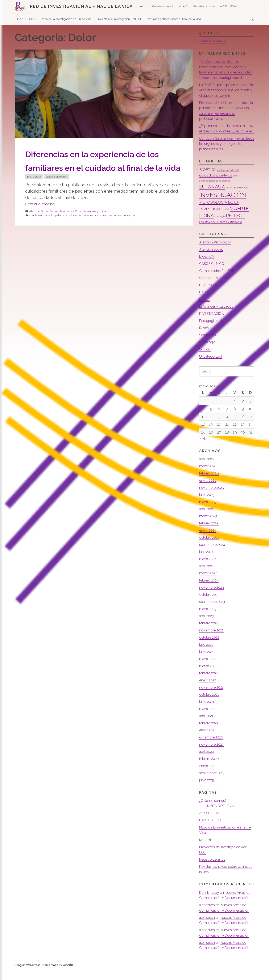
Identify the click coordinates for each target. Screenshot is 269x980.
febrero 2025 (210, 534)
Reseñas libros (211, 338)
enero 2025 (209, 541)
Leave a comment (56, 190)
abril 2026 (207, 470)
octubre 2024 (210, 548)
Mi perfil (183, 6)
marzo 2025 (209, 527)
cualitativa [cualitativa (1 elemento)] (223, 181)
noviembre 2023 (212, 598)
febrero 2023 (210, 634)
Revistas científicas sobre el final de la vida (174, 19)
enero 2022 (208, 691)
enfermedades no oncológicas (94, 229)
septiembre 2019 (213, 784)
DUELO (205, 310)
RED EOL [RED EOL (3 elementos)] (236, 226)
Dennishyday (210, 903)
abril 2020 (207, 762)
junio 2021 (207, 712)
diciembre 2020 (212, 748)
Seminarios (208, 346)
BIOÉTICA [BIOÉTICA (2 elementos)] (208, 180)
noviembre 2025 (213, 498)
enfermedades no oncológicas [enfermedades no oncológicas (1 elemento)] (215, 192)
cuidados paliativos (55, 229)
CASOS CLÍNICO (213, 274)
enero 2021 (208, 741)
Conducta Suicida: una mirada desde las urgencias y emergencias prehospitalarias (224, 154)
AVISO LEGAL (229, 6)
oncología (129, 229)
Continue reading (45, 218)
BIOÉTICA (207, 267)
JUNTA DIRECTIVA (221, 817)
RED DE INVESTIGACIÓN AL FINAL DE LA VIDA (81, 6)
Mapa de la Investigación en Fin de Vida (66, 19)
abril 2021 (207, 727)
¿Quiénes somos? (162, 6)
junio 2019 (207, 791)
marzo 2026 (209, 477)
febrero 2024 (210, 591)
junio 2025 (208, 506)
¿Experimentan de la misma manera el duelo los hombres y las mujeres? (225, 137)
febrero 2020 (210, 770)
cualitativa (36, 229)
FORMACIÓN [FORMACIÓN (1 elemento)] (241, 198)
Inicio (143, 6)
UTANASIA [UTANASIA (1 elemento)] (205, 233)
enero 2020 (209, 777)
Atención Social (39, 225)
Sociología (208, 353)
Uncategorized (212, 367)
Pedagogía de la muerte (219, 331)
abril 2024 (207, 577)
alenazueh (208, 916)
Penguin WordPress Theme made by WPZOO (44, 976)
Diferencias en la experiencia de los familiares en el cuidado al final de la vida (101, 167)
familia (117, 229)
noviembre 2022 (212, 641)
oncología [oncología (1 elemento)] (220, 227)
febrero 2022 (210, 684)
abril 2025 (207, 520)
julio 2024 (207, 563)
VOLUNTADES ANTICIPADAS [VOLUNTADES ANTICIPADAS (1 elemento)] (227, 233)
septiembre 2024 (213, 555)
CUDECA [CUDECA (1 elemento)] (234, 181)
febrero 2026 (210, 484)
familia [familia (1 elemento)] (229, 198)
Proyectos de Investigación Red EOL (119, 19)
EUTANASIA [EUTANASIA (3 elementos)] (212, 197)
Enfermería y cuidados (96, 225)
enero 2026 (209, 491)
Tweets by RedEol (214, 41)
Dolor (78, 225)
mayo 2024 (208, 570)
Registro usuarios (204, 6)
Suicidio (206, 360)
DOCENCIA (208, 296)
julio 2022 (207, 655)
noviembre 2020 (213, 755)
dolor (71, 229)
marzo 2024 (209, 584)
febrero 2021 (210, 734)
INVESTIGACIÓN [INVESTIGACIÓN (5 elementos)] (223, 206)
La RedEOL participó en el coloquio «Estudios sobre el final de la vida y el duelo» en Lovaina (226, 95)
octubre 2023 (210, 605)
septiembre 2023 (213, 613)
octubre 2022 (210, 648)
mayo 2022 (208, 670)
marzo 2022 (209, 677)
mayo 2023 (208, 620)
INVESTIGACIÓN (213, 324)
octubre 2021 (210, 705)
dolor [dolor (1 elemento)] (236, 186)
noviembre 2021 (212, 698)
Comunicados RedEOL (218, 281)
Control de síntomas (62, 225)
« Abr (204, 449)
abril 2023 (207, 627)
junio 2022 (207, 662)
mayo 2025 (208, 513)
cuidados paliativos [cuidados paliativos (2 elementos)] (216, 186)
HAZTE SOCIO (26, 19)
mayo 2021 (208, 720)
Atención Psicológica (216, 253)
